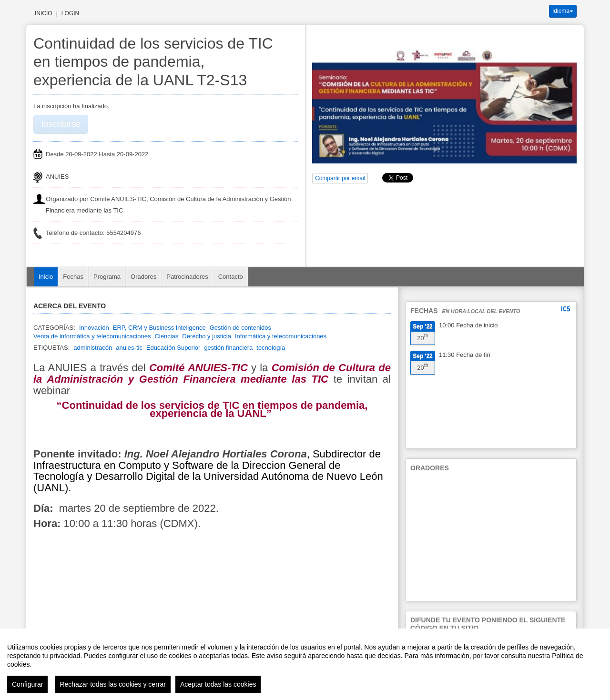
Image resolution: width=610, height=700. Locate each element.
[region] (305, 664)
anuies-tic (129, 348)
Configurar (27, 684)
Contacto (231, 277)
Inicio (44, 13)
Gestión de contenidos (240, 328)
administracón (93, 348)
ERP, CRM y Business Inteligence (159, 328)
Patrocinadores (187, 277)
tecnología (271, 348)
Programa (107, 277)
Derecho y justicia (207, 336)
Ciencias (166, 336)
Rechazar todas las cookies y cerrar (113, 684)
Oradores (143, 277)
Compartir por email (340, 178)
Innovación (94, 328)
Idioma (563, 11)
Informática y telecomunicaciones (281, 336)
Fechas (73, 277)
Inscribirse (61, 124)
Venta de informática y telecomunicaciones (92, 336)
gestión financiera (228, 348)
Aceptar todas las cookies (218, 684)
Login (70, 13)
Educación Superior (173, 348)
